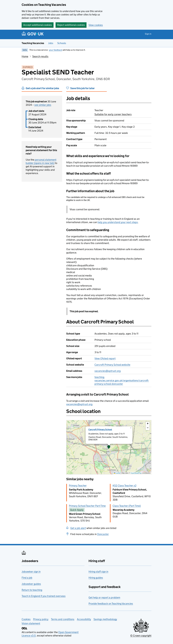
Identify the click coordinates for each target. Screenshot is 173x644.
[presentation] (109, 447)
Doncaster (103, 534)
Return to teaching (32, 590)
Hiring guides (96, 578)
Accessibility (84, 619)
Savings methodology (105, 619)
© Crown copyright (141, 636)
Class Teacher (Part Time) (127, 506)
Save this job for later (82, 88)
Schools (62, 43)
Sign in (148, 34)
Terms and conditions (63, 619)
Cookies (26, 619)
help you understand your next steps (118, 222)
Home (25, 56)
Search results (40, 56)
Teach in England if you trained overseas (44, 596)
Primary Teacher (78, 486)
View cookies (96, 25)
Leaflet (117, 473)
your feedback (56, 50)
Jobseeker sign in (31, 572)
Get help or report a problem (104, 597)
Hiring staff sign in (98, 572)
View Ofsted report (105, 358)
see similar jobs (43, 105)
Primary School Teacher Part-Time (87, 506)
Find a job (27, 578)
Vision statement (31, 623)
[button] (109, 447)
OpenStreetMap (136, 473)
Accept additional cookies (38, 25)
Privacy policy (41, 619)
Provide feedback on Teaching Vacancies (111, 604)
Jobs (51, 43)
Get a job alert (78, 528)
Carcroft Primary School (100, 429)
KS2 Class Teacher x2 (124, 486)
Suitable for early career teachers (113, 114)
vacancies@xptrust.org (108, 371)
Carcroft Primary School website (112, 365)
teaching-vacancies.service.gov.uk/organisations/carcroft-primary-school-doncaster (122, 380)
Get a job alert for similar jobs (42, 88)
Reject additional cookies (71, 25)
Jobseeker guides (31, 584)
